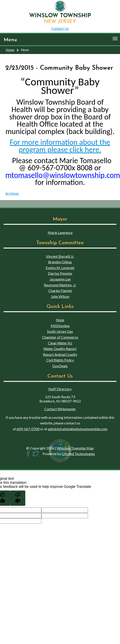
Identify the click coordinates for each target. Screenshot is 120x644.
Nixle (60, 320)
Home (10, 50)
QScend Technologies (78, 454)
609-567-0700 (28, 429)
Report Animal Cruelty (60, 354)
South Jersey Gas (60, 331)
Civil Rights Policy (60, 360)
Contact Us (60, 28)
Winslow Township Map (75, 448)
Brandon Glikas (60, 262)
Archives (12, 193)
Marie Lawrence (60, 232)
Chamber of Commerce (60, 337)
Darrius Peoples (60, 273)
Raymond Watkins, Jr (60, 285)
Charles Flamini (60, 291)
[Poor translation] (18, 498)
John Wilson (60, 296)
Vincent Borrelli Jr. (60, 256)
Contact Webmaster (60, 409)
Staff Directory (60, 389)
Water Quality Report (60, 349)
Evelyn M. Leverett (60, 268)
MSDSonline (60, 326)
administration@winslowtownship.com (78, 429)
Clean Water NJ (60, 343)
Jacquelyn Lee (60, 279)
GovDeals (60, 366)
